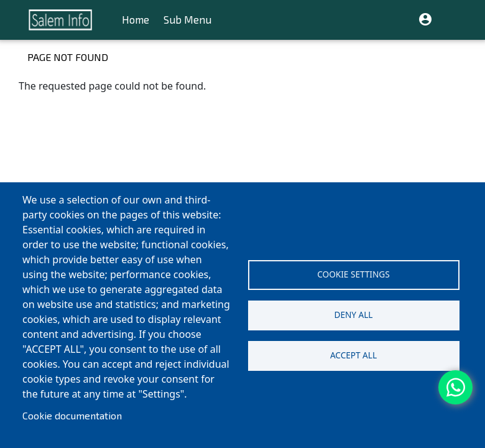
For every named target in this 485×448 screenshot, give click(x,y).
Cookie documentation (72, 415)
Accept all (353, 355)
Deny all (354, 315)
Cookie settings (353, 274)
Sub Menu (187, 20)
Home (136, 20)
